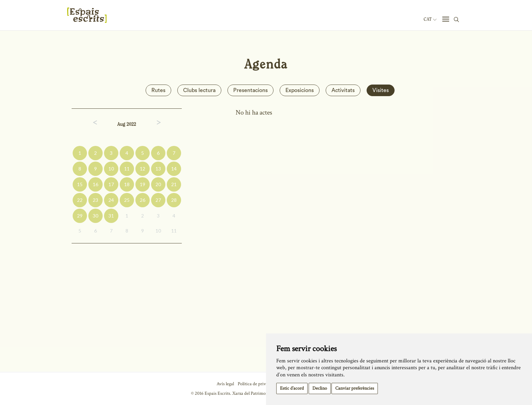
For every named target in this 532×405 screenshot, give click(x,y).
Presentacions (250, 90)
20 (158, 184)
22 (80, 200)
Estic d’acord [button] (292, 388)
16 (95, 184)
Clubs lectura (199, 90)
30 (95, 216)
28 (174, 200)
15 (80, 184)
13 (158, 169)
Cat (430, 19)
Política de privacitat (257, 384)
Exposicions (300, 90)
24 (111, 200)
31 (111, 216)
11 (127, 169)
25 (127, 200)
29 (80, 216)
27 (158, 200)
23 (95, 200)
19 (143, 184)
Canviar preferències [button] (355, 388)
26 (143, 200)
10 (111, 169)
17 (111, 184)
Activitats (343, 90)
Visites (381, 90)
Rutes (158, 90)
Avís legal (225, 384)
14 (174, 169)
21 (174, 184)
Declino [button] (320, 388)
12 (143, 169)
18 (127, 184)
